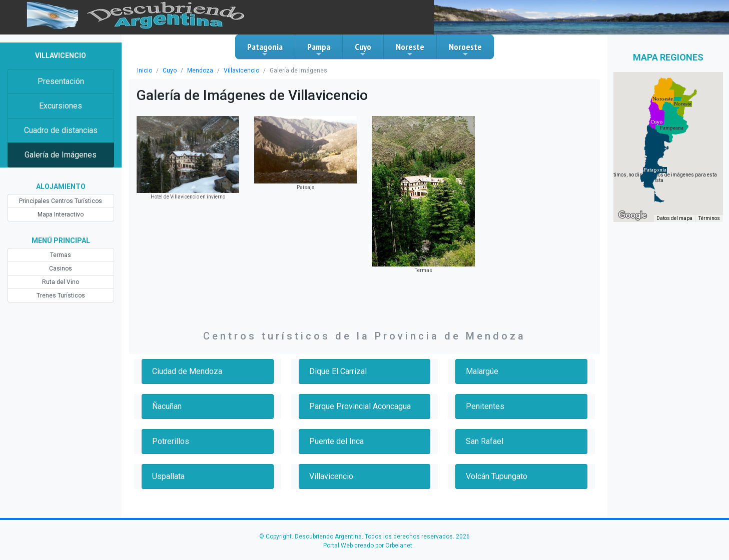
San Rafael (485, 441)
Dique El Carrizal (338, 371)
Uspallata (168, 476)
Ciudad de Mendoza (187, 371)
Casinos (61, 268)
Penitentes (485, 406)
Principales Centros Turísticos (61, 201)
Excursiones (61, 106)
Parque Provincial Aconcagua (360, 406)
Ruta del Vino (61, 282)
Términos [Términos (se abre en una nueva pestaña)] (709, 218)
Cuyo (363, 49)
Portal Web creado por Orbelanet (368, 545)
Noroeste (465, 49)
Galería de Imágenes (61, 155)
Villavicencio (241, 70)
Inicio (145, 70)
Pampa (319, 49)
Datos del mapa (674, 218)
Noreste (410, 49)
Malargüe (482, 371)
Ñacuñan (167, 406)
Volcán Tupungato (497, 476)
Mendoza (200, 70)
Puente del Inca (336, 441)
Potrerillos (171, 441)
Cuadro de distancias (61, 130)
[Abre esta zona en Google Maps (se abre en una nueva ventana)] (632, 215)
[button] (657, 122)
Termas (61, 255)
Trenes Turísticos (61, 295)
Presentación (61, 81)
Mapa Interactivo (61, 214)
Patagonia (265, 49)
